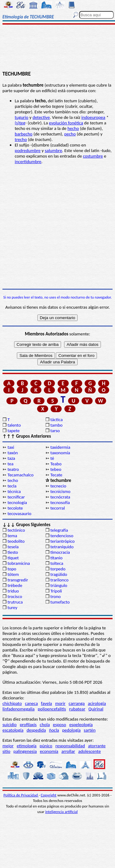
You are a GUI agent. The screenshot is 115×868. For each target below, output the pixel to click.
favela (47, 703)
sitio (6, 751)
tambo (56, 425)
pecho (70, 134)
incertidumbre (28, 162)
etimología (27, 746)
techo (13, 480)
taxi (11, 447)
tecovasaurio (19, 514)
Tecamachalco (20, 475)
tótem (13, 574)
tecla (12, 486)
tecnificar (16, 497)
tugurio (21, 117)
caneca (31, 703)
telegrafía (59, 530)
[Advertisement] (57, 48)
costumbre (93, 156)
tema (12, 536)
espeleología (81, 725)
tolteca (57, 563)
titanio (56, 558)
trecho (21, 139)
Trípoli (56, 591)
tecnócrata (60, 497)
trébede (15, 585)
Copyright (49, 795)
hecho (73, 128)
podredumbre (28, 151)
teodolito (16, 541)
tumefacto (60, 602)
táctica (56, 420)
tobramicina (19, 563)
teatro (13, 469)
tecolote (15, 508)
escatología (13, 730)
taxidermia (60, 447)
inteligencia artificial (61, 812)
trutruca (15, 602)
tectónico (16, 530)
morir (60, 703)
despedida (36, 730)
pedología (71, 730)
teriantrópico (62, 541)
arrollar (68, 751)
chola (45, 725)
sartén (90, 730)
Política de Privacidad (21, 795)
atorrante (97, 746)
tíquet (13, 558)
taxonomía (60, 453)
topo (12, 569)
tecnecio (58, 486)
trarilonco (59, 580)
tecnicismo (60, 491)
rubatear (77, 709)
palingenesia (25, 751)
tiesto (13, 552)
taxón (13, 453)
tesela (13, 547)
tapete (13, 431)
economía (49, 751)
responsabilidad (70, 746)
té (52, 458)
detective (41, 117)
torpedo (58, 569)
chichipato (12, 703)
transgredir (18, 580)
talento (14, 425)
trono (56, 596)
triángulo (59, 585)
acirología (97, 703)
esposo (60, 725)
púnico (46, 746)
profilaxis (28, 725)
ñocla (54, 730)
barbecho (24, 134)
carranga (77, 703)
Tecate (56, 475)
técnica (14, 491)
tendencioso (62, 536)
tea (10, 464)
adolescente (90, 751)
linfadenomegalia (19, 709)
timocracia (60, 552)
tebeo (56, 469)
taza (11, 458)
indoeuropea (93, 117)
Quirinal (96, 709)
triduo (13, 591)
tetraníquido (62, 547)
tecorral (57, 508)
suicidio (10, 725)
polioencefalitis (52, 709)
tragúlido (59, 574)
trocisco (15, 596)
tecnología (17, 502)
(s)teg (20, 123)
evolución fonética (66, 123)
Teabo (56, 464)
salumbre (54, 151)
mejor (8, 746)
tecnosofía (60, 502)
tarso (55, 431)
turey (12, 608)
